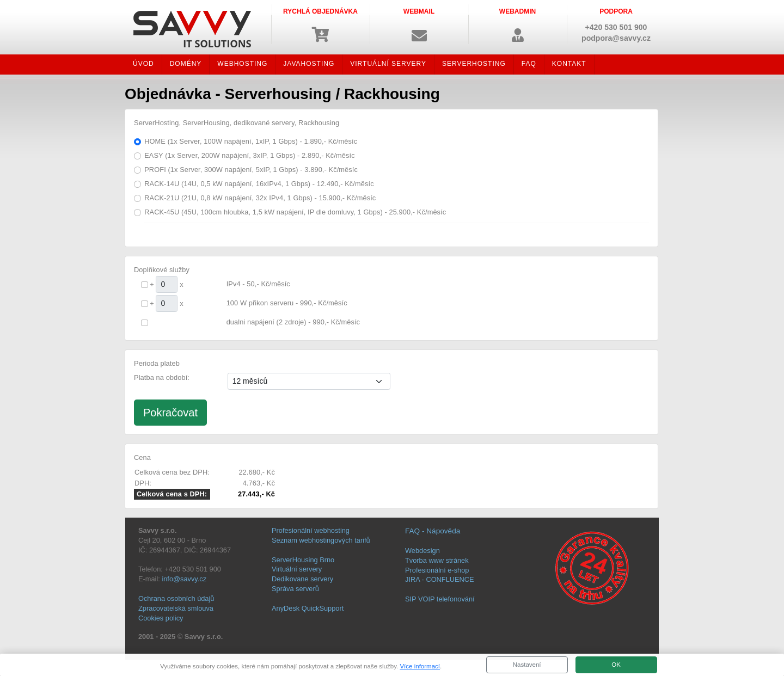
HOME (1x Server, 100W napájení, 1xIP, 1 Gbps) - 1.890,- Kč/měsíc (251, 141)
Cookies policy (161, 618)
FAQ (529, 64)
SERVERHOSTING (474, 64)
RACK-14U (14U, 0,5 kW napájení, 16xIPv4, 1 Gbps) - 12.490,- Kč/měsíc (259, 184)
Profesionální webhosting (311, 530)
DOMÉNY (186, 64)
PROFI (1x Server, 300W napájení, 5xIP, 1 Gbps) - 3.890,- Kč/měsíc (251, 170)
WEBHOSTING (242, 64)
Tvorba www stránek (437, 560)
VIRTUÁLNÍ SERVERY (388, 64)
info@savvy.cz (184, 579)
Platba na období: (162, 377)
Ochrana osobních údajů (176, 598)
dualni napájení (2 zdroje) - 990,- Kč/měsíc (293, 322)
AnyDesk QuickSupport (308, 608)
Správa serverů (295, 589)
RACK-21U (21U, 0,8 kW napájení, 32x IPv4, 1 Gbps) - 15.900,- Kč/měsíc (260, 198)
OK (616, 665)
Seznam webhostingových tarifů (321, 540)
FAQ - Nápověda (433, 531)
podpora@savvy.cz (616, 38)
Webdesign (422, 551)
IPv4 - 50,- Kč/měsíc (258, 284)
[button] (419, 24)
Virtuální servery (297, 569)
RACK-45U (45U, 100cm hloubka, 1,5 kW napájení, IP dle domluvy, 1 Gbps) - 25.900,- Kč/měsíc (295, 212)
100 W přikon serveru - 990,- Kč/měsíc (287, 303)
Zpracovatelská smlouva (176, 608)
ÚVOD (143, 64)
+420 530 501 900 (616, 27)
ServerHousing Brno (303, 560)
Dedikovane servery (302, 579)
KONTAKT (569, 64)
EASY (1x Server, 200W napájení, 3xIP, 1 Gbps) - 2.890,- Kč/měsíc (249, 155)
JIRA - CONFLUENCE (440, 579)
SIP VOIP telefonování (440, 599)
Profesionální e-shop (437, 570)
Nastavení (527, 665)
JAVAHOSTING (309, 64)
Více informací (420, 666)
